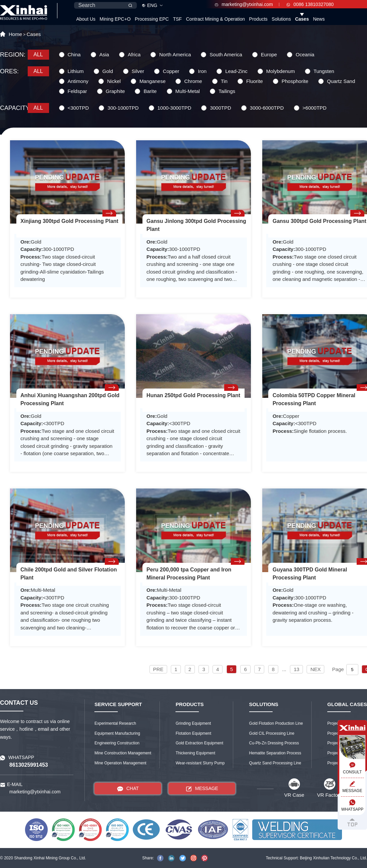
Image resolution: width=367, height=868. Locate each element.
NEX (315, 669)
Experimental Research (115, 723)
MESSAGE (202, 789)
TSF (177, 19)
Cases (302, 19)
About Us (86, 19)
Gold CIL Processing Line (272, 733)
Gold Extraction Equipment (199, 743)
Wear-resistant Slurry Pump (200, 763)
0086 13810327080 (310, 4)
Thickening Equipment (195, 753)
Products (258, 19)
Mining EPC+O (115, 19)
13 (296, 669)
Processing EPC (152, 19)
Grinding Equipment (193, 723)
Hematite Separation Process (275, 753)
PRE (158, 669)
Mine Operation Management (120, 763)
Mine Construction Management (123, 753)
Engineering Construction (117, 743)
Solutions (281, 19)
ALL (38, 54)
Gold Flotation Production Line (276, 723)
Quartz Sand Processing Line (275, 763)
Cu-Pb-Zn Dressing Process (274, 743)
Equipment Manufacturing (117, 733)
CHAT (128, 789)
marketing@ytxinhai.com (244, 4)
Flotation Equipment (193, 733)
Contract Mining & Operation (215, 19)
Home (15, 34)
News (319, 19)
